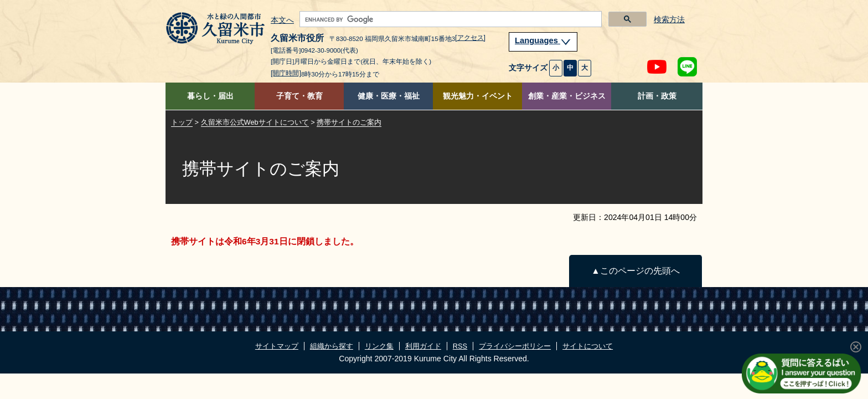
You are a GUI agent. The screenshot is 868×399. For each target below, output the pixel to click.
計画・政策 (657, 96)
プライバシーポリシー (515, 346)
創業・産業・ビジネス (567, 96)
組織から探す (332, 346)
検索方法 (669, 20)
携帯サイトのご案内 (349, 122)
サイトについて (588, 346)
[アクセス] (470, 38)
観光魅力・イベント (478, 96)
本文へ (282, 21)
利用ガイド (423, 346)
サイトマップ (277, 346)
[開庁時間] (286, 73)
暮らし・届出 (210, 96)
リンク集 (379, 346)
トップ (182, 122)
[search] (449, 19)
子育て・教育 (299, 96)
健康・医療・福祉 (389, 96)
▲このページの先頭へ (635, 271)
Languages (543, 40)
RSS (460, 346)
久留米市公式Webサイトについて (255, 122)
